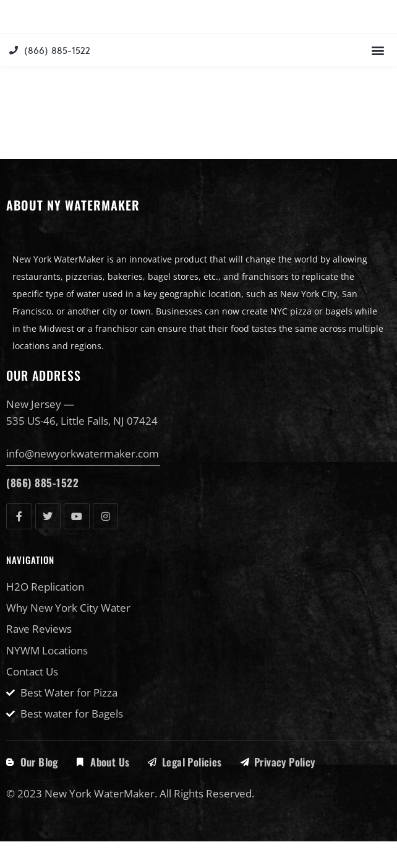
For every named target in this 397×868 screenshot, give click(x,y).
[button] (378, 77)
